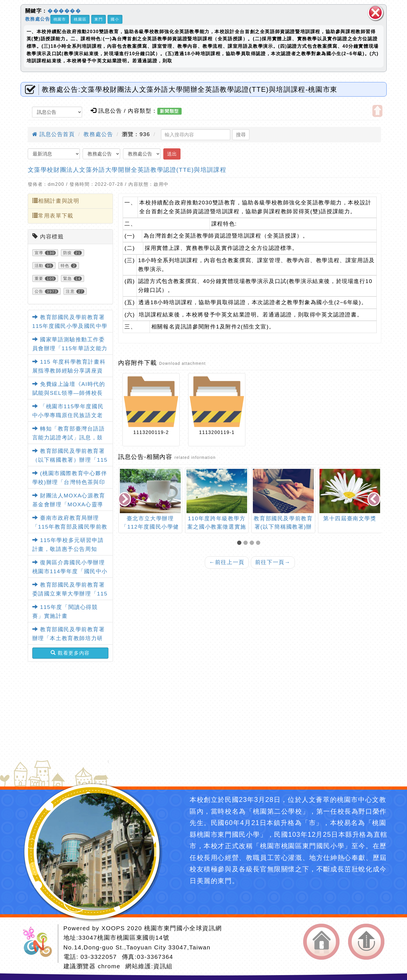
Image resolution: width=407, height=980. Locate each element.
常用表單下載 (53, 216)
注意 (70, 291)
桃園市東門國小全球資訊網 (183, 928)
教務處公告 (38, 19)
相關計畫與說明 (56, 201)
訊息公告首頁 (53, 134)
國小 (115, 19)
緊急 (68, 278)
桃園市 (60, 19)
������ (64, 11)
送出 (172, 154)
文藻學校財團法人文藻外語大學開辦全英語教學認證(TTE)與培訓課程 (127, 170)
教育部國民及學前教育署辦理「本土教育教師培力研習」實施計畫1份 (69, 638)
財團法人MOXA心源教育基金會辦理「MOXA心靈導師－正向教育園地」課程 (69, 504)
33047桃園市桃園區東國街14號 (124, 938)
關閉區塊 (376, 13)
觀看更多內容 (70, 653)
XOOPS (113, 928)
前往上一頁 (227, 562)
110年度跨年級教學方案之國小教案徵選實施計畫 (217, 527)
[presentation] (125, 500)
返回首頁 (321, 942)
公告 (39, 291)
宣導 (39, 253)
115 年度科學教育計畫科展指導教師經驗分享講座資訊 (69, 371)
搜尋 (241, 135)
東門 (99, 19)
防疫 (68, 253)
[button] (240, 543)
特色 (65, 266)
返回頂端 (366, 942)
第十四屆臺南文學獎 (350, 518)
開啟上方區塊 (377, 111)
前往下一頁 (273, 562)
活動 (39, 266)
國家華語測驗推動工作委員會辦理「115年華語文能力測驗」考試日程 (70, 348)
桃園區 (80, 19)
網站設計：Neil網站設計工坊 (39, 944)
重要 (39, 278)
